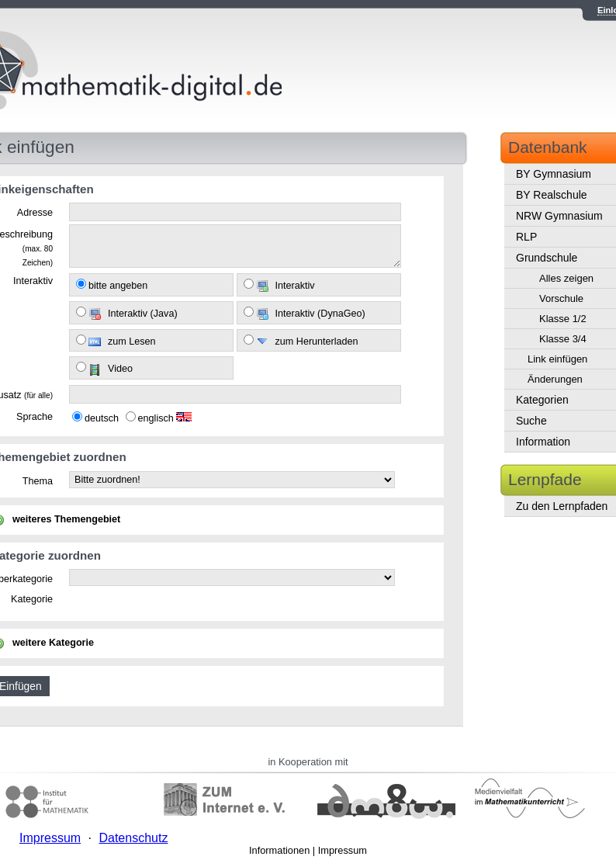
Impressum (343, 850)
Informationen (279, 850)
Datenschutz (133, 838)
